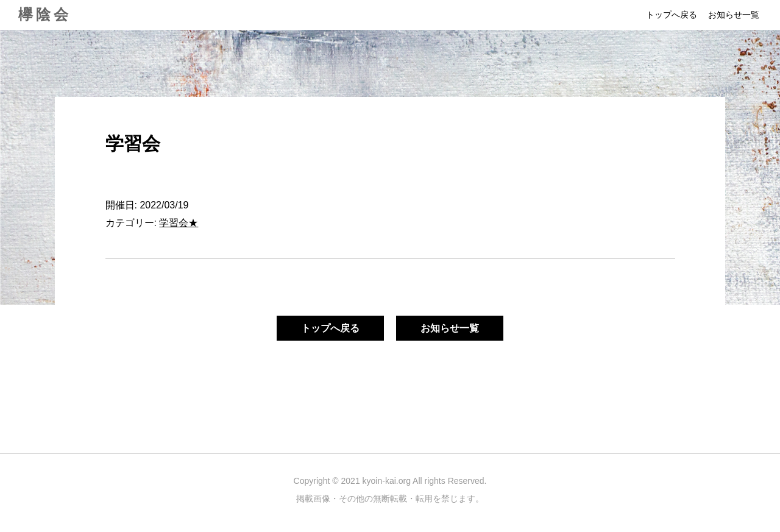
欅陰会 (45, 14)
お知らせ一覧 (734, 15)
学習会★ (179, 223)
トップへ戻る (672, 15)
